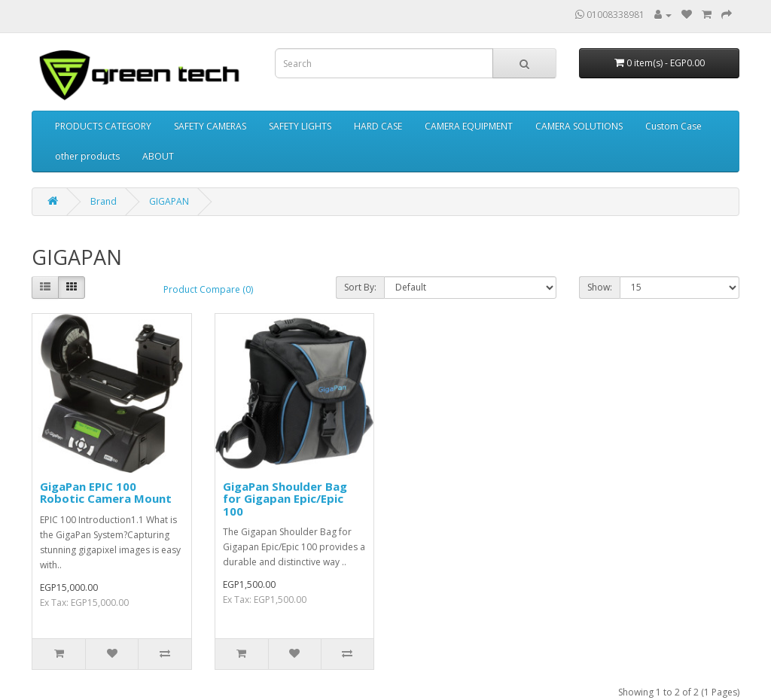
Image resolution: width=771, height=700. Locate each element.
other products (87, 156)
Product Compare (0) (208, 289)
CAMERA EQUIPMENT (469, 126)
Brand (104, 201)
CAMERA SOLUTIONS (579, 126)
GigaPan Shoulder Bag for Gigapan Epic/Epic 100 (285, 499)
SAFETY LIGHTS (300, 126)
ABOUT (158, 156)
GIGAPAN (169, 201)
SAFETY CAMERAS (210, 126)
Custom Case (673, 126)
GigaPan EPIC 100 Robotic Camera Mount (106, 493)
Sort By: (360, 287)
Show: (600, 287)
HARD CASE (378, 126)
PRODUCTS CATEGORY (103, 126)
